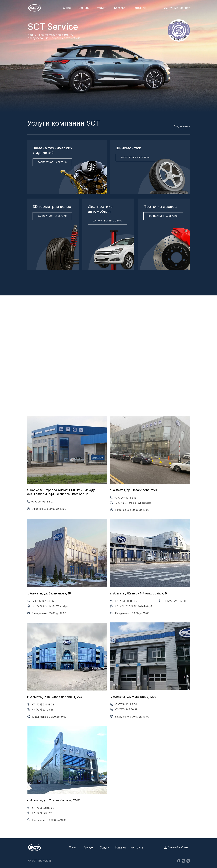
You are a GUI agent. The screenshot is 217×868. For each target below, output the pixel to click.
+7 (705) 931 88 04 (126, 704)
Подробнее (181, 126)
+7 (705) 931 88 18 (125, 498)
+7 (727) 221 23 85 (43, 710)
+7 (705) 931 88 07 (42, 502)
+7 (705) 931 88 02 (43, 704)
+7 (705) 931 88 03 (43, 808)
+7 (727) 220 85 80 (174, 601)
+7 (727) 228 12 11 (42, 813)
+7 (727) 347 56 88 (126, 709)
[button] (52, 162)
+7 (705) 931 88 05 (42, 601)
